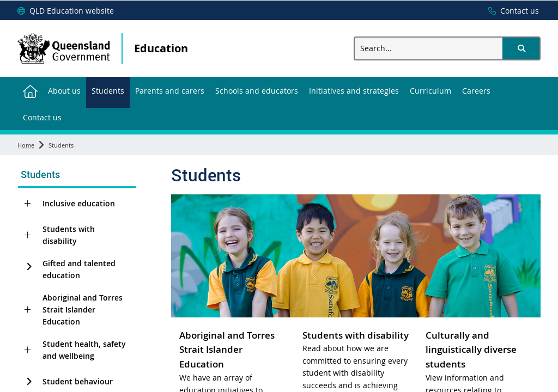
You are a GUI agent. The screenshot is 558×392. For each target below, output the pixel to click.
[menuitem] (30, 90)
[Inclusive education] (28, 204)
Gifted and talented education (79, 269)
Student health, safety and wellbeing (84, 350)
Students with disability (69, 235)
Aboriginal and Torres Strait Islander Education (83, 310)
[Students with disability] (28, 235)
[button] (521, 48)
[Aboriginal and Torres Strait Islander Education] (28, 310)
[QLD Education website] (66, 11)
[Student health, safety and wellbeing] (28, 350)
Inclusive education (79, 203)
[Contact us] (511, 11)
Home (26, 145)
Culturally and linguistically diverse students (471, 350)
